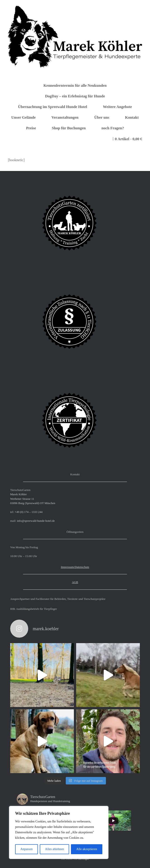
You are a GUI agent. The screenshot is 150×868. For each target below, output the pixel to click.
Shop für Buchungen (69, 128)
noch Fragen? (113, 128)
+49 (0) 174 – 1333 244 (29, 512)
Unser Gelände (23, 117)
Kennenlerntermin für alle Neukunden (75, 85)
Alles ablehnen (54, 849)
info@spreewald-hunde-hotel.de (36, 521)
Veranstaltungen (65, 117)
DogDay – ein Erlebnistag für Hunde (75, 96)
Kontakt (132, 117)
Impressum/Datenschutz (75, 567)
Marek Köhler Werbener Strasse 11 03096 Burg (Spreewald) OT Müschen (33, 499)
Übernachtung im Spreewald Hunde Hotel (53, 107)
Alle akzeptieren (87, 849)
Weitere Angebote (118, 107)
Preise (31, 128)
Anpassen (26, 849)
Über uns (102, 117)
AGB (75, 582)
